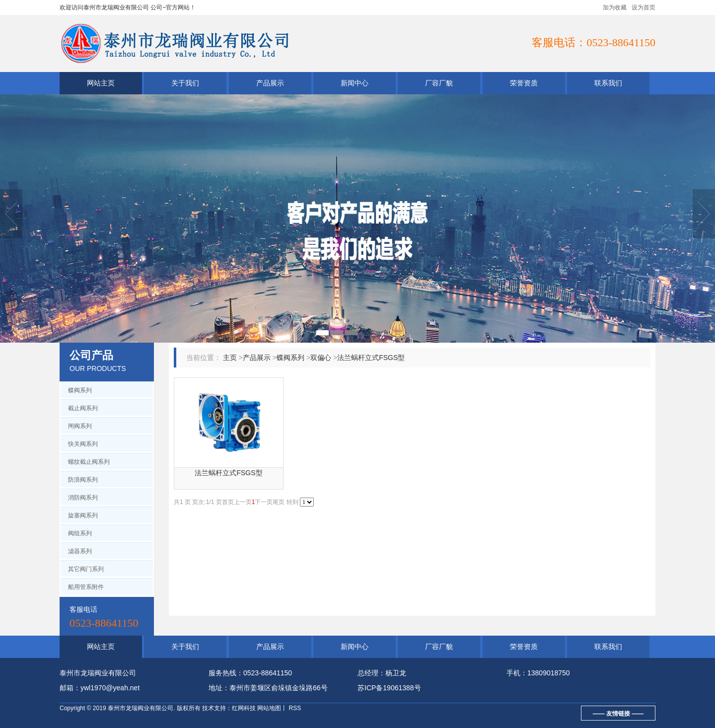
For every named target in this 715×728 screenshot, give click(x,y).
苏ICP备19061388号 (389, 688)
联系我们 (608, 83)
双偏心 (321, 358)
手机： (517, 673)
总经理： (371, 673)
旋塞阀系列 (83, 515)
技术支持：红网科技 (229, 708)
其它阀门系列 (86, 569)
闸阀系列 (80, 426)
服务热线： (226, 673)
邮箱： (70, 688)
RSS (294, 708)
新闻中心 (355, 83)
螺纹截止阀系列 (89, 462)
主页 (230, 358)
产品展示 (270, 83)
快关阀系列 (83, 444)
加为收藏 (615, 7)
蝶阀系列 (80, 390)
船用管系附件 (86, 587)
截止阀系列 (83, 408)
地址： (219, 688)
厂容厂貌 (439, 83)
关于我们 (185, 83)
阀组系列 (80, 533)
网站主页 (101, 83)
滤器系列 (80, 551)
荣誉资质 (524, 83)
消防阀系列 (83, 498)
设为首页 (643, 7)
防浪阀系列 (83, 480)
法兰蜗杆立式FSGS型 (371, 358)
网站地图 (269, 708)
